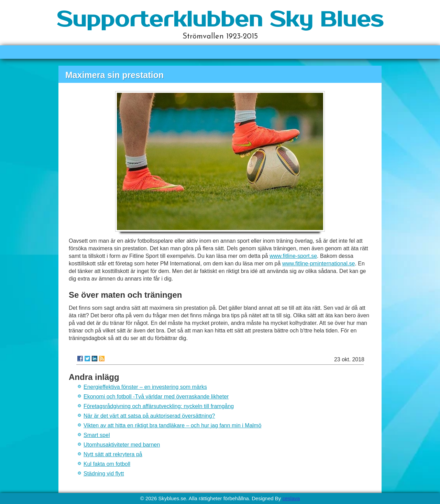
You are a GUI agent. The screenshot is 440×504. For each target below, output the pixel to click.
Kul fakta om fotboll (107, 464)
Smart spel (97, 435)
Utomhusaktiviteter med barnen (122, 445)
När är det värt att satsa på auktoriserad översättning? (149, 416)
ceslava (291, 498)
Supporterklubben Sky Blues (220, 20)
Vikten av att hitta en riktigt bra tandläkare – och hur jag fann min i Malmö (172, 425)
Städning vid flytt (104, 474)
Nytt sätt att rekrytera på (113, 454)
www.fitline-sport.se (293, 256)
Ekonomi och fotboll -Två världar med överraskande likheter (156, 397)
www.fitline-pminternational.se (319, 264)
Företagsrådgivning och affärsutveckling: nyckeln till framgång (159, 406)
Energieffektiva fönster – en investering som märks (145, 387)
